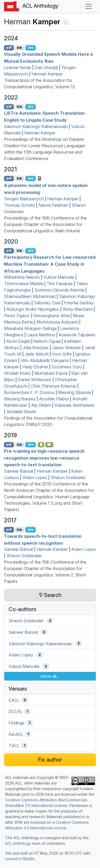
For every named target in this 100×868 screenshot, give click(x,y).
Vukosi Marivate (59, 277)
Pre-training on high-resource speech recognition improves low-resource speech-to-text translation (44, 458)
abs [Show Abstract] (31, 48)
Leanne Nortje (18, 67)
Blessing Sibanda (75, 392)
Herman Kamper (47, 74)
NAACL (16, 734)
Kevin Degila (18, 341)
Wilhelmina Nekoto (22, 277)
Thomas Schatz (19, 205)
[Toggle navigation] (89, 6)
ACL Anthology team (23, 843)
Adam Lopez (35, 477)
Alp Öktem (41, 405)
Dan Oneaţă (46, 67)
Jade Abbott (37, 354)
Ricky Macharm (78, 309)
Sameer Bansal (19, 471)
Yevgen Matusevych (24, 199)
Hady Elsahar (35, 367)
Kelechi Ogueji (47, 341)
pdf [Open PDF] (9, 48)
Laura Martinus (41, 335)
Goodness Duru (67, 367)
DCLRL (15, 711)
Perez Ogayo (17, 316)
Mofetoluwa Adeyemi (57, 322)
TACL (14, 746)
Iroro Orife (62, 354)
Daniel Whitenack (35, 380)
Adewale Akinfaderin (74, 405)
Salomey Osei (47, 303)
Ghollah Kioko (17, 373)
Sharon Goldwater (68, 477)
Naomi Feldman (53, 205)
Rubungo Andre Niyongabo (33, 309)
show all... (50, 676)
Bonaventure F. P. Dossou (29, 392)
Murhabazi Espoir (51, 373)
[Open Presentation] (41, 445)
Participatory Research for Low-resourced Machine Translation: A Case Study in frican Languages (50, 264)
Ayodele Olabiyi (54, 399)
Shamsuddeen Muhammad (30, 296)
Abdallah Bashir (21, 412)
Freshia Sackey (79, 303)
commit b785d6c (20, 859)
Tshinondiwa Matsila (24, 284)
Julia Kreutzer (36, 348)
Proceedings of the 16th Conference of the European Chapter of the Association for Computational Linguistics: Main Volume (45, 224)
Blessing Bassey (20, 399)
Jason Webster (67, 348)
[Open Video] (49, 445)
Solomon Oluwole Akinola (59, 290)
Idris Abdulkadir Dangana (45, 360)
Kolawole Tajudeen (77, 335)
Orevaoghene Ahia (51, 316)
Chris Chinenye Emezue (53, 386)
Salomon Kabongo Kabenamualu (36, 126)
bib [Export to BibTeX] (19, 48)
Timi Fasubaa (60, 284)
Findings (17, 723)
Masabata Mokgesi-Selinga (30, 328)
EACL (14, 700)
